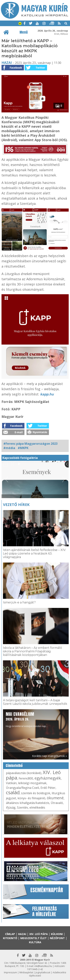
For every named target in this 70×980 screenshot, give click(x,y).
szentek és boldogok (36, 793)
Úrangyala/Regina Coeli (22, 788)
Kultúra (35, 942)
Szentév (22, 807)
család (13, 792)
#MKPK (23, 448)
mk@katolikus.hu (43, 966)
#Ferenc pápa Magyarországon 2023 (30, 444)
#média (9, 448)
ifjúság (11, 807)
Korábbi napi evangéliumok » (49, 756)
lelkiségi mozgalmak (32, 783)
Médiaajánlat (26, 972)
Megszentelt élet (34, 938)
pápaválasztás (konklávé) (24, 773)
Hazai (7, 63)
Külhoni (57, 934)
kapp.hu (47, 394)
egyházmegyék (48, 778)
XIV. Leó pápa (39, 934)
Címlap (10, 934)
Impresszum (10, 972)
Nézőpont (57, 938)
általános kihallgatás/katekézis (28, 803)
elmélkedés (37, 807)
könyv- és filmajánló (31, 798)
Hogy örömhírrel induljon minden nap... (27, 719)
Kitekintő (10, 938)
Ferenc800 (26, 778)
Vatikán (11, 783)
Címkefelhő (14, 766)
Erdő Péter (48, 788)
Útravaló (57, 803)
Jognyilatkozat (43, 972)
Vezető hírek (16, 505)
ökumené (55, 798)
